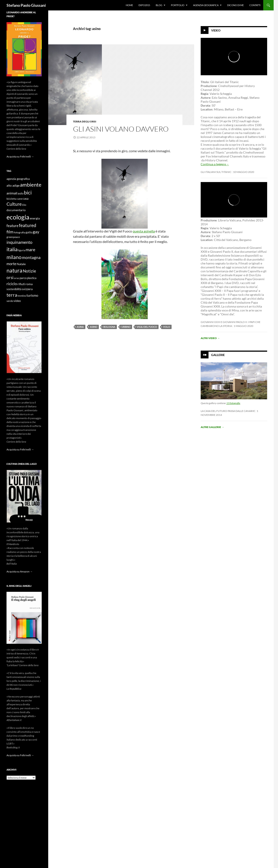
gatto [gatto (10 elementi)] (29, 232)
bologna (109, 327)
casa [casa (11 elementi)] (26, 199)
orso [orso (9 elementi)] (17, 278)
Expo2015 (144, 5)
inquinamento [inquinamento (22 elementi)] (19, 242)
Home (129, 5)
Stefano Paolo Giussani (26, 5)
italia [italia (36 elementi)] (12, 249)
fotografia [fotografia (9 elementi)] (20, 232)
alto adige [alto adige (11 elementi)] (13, 186)
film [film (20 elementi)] (10, 232)
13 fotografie (233, 403)
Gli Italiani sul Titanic (216, 172)
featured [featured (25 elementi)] (28, 225)
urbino (126, 327)
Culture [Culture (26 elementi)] (14, 204)
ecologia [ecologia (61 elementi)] (18, 217)
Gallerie (218, 355)
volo (167, 327)
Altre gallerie (212, 427)
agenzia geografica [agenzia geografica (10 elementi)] (18, 179)
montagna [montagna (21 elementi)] (31, 257)
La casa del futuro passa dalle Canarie (228, 411)
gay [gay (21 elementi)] (36, 232)
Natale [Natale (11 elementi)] (21, 264)
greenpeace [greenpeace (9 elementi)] (13, 237)
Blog (159, 5)
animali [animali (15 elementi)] (12, 193)
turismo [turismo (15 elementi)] (32, 295)
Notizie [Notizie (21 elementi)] (29, 271)
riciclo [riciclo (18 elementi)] (12, 284)
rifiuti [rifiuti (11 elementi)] (21, 284)
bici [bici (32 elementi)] (28, 192)
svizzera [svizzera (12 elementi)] (27, 289)
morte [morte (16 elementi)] (11, 264)
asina (80, 327)
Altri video (210, 338)
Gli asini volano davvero (121, 129)
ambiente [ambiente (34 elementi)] (31, 185)
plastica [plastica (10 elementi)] (32, 278)
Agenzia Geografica (206, 5)
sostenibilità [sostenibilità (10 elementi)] (14, 289)
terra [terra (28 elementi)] (12, 295)
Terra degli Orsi (85, 121)
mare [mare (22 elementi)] (30, 249)
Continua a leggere (215, 164)
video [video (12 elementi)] (17, 301)
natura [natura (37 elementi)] (14, 270)
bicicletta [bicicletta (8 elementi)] (11, 199)
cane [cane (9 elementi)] (19, 199)
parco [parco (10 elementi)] (23, 278)
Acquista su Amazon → (20, 571)
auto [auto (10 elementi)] (21, 193)
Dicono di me (235, 5)
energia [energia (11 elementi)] (35, 218)
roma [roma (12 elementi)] (29, 284)
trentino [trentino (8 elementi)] (22, 296)
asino (94, 327)
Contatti (255, 5)
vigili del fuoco (147, 327)
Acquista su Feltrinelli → (20, 156)
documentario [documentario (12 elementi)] (16, 210)
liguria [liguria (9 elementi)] (22, 250)
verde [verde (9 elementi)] (10, 301)
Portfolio (178, 5)
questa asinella (144, 231)
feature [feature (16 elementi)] (12, 226)
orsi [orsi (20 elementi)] (10, 277)
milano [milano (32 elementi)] (14, 257)
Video (216, 30)
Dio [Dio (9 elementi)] (24, 205)
